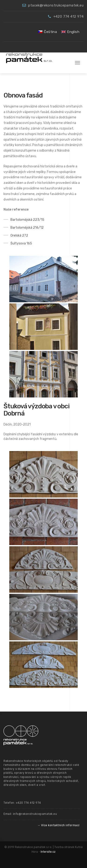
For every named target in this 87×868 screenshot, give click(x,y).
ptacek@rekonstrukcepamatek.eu (56, 5)
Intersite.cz (48, 852)
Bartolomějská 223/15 (27, 220)
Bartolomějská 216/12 (27, 228)
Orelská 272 (19, 236)
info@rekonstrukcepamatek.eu (35, 814)
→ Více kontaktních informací (58, 825)
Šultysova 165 (21, 243)
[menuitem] (48, 32)
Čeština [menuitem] (50, 32)
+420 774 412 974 (68, 16)
